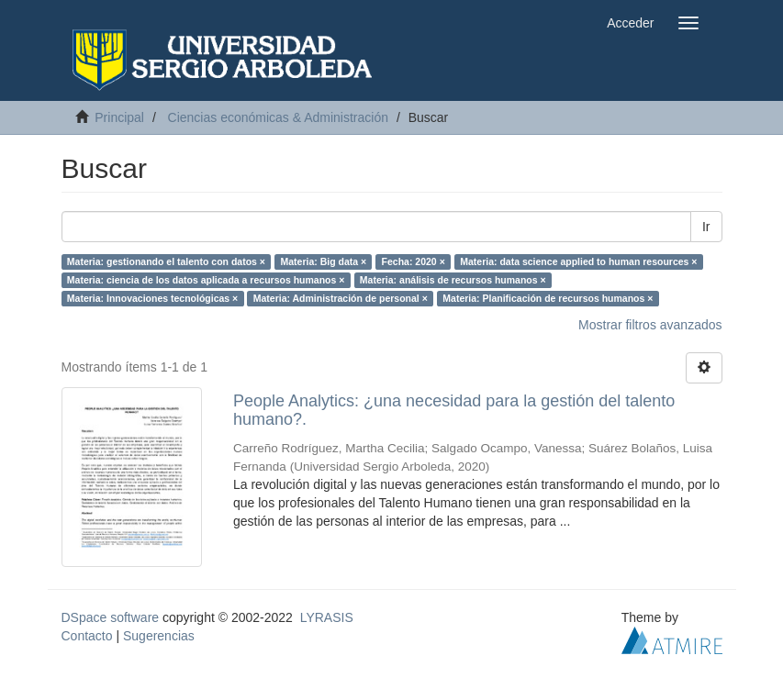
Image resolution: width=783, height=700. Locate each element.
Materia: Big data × (323, 261)
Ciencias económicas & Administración (278, 117)
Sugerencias (159, 636)
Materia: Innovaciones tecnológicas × (152, 298)
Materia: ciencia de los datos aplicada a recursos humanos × (206, 280)
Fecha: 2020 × (414, 261)
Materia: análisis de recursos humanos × (453, 280)
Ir (706, 227)
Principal (119, 117)
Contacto (87, 636)
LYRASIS (327, 617)
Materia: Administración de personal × (341, 298)
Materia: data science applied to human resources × (578, 261)
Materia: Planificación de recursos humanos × (548, 298)
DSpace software (111, 617)
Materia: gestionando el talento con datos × (166, 261)
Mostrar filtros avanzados (650, 325)
